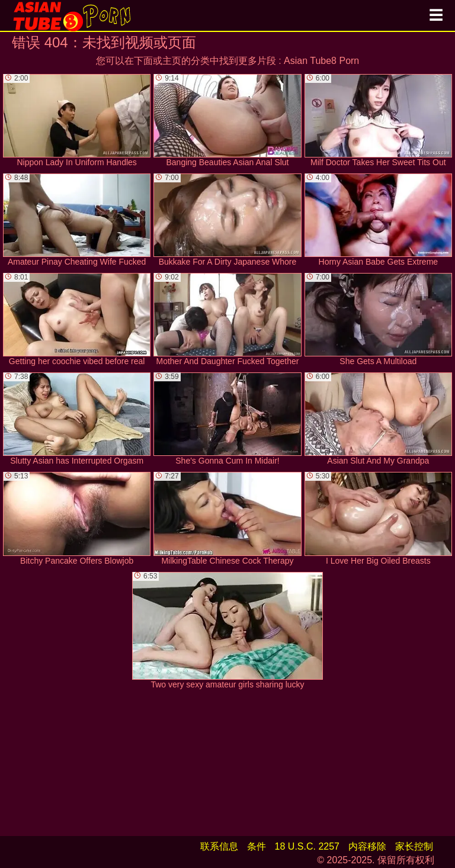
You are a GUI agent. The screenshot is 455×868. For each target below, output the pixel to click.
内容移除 (367, 846)
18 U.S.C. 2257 (307, 846)
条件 (257, 846)
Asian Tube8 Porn (321, 61)
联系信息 (219, 846)
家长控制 (414, 846)
